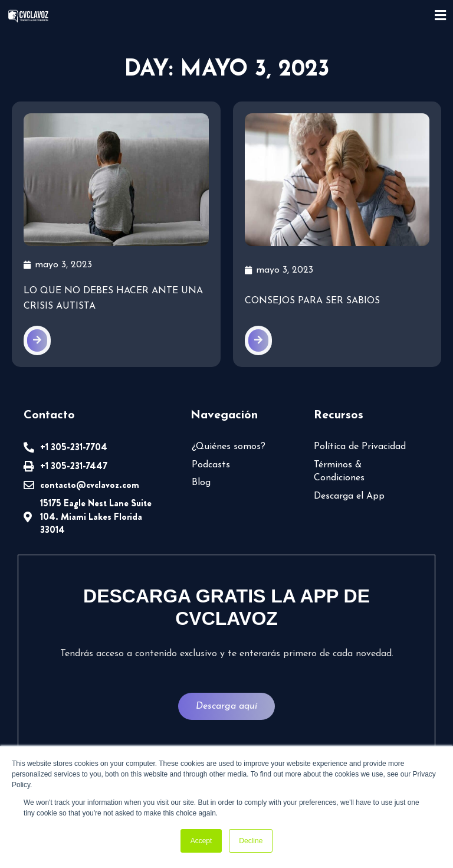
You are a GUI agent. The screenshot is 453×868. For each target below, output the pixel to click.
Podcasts (211, 465)
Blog (201, 483)
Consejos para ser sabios (312, 301)
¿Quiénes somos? (229, 447)
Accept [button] (201, 841)
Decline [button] (251, 841)
